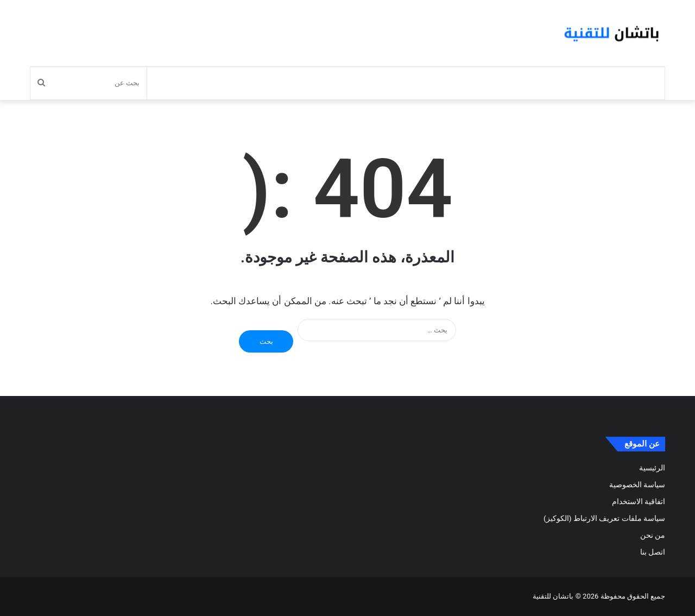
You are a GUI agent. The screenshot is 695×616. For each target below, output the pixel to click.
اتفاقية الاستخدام (639, 501)
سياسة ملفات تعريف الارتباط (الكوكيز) (604, 518)
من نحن (653, 535)
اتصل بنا (653, 552)
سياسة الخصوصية (637, 485)
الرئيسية (652, 468)
